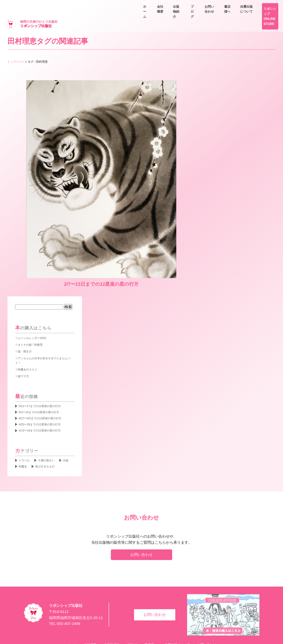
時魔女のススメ (29, 346)
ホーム (178, 14)
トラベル (25, 440)
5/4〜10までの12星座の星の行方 (42, 390)
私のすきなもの (48, 447)
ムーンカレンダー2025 (34, 314)
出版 (71, 440)
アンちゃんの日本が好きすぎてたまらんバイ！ (45, 336)
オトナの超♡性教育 (32, 321)
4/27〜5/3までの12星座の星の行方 (43, 396)
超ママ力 (24, 353)
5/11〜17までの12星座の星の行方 (43, 383)
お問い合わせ (267, 14)
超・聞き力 (26, 327)
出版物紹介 (222, 14)
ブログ (244, 14)
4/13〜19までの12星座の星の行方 (43, 410)
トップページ (16, 50)
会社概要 (198, 14)
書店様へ (236, 5)
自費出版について (264, 5)
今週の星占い (50, 440)
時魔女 (24, 447)
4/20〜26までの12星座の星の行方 (43, 403)
